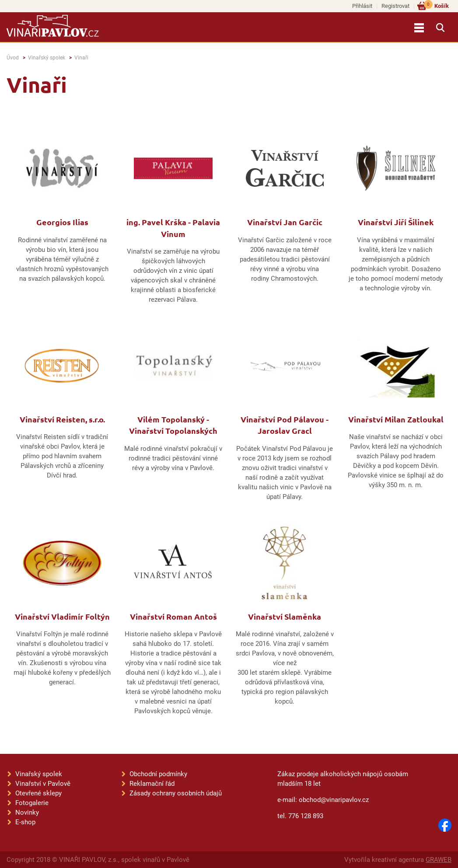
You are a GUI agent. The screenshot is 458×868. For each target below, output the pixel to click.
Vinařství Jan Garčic (285, 222)
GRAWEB (439, 860)
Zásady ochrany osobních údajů (176, 793)
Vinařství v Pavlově (43, 784)
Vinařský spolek (47, 58)
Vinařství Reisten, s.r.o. (62, 419)
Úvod (13, 58)
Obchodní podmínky (158, 774)
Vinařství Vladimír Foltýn (62, 616)
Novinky (27, 812)
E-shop (25, 822)
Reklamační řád (152, 784)
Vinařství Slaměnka (285, 616)
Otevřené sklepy (38, 793)
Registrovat (395, 6)
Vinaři (81, 58)
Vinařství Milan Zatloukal (396, 419)
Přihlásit (362, 6)
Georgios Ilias (62, 222)
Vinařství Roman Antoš (173, 616)
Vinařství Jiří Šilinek (396, 222)
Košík (436, 5)
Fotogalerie (32, 803)
